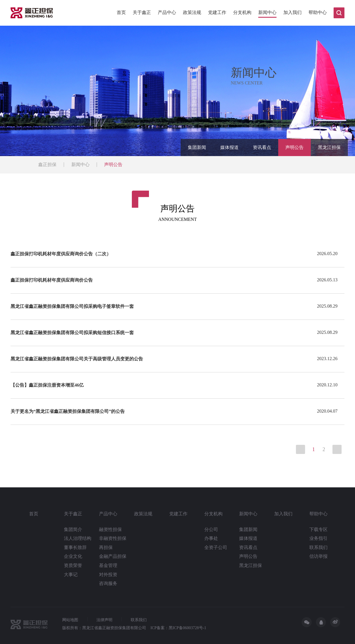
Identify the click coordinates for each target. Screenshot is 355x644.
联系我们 (318, 547)
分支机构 (242, 12)
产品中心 (167, 12)
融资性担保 (110, 529)
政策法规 (192, 12)
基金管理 (108, 565)
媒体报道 (229, 147)
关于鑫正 (142, 12)
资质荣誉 (73, 565)
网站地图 (70, 620)
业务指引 (318, 538)
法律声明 (104, 620)
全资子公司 (216, 547)
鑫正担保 (47, 164)
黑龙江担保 (329, 147)
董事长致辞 (75, 547)
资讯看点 (262, 147)
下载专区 (318, 529)
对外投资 (108, 575)
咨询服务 (108, 583)
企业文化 (73, 556)
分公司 (211, 529)
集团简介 (73, 529)
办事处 (211, 538)
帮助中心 (318, 12)
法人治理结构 (78, 538)
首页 (121, 12)
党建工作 (217, 12)
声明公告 (295, 147)
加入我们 (293, 12)
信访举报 (318, 556)
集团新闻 (197, 147)
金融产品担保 (113, 556)
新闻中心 (267, 12)
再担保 (106, 547)
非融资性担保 (113, 538)
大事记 (71, 575)
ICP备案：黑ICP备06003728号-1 (178, 628)
